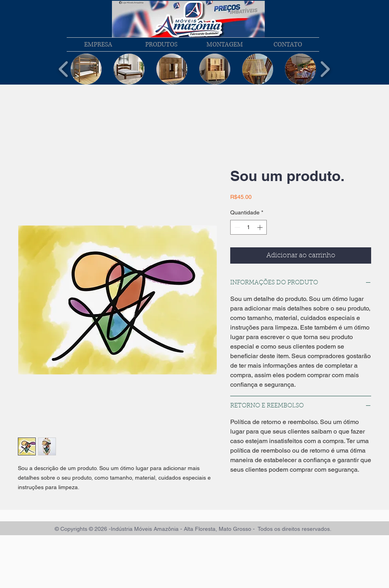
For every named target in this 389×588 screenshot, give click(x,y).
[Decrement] (236, 227)
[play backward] (64, 69)
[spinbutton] (248, 227)
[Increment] (261, 227)
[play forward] (325, 69)
